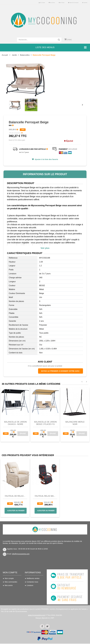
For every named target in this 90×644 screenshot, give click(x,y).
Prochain (83, 106)
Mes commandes (11, 582)
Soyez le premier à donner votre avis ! (61, 371)
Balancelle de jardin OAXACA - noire (15, 423)
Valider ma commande (73, 3)
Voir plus (45, 248)
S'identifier (85, 3)
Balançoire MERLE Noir (75, 423)
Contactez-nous (32, 582)
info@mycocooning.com (21, 554)
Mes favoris (52, 3)
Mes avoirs (9, 585)
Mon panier (62, 3)
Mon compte (42, 3)
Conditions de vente (34, 589)
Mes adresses (10, 589)
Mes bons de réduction (9, 597)
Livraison (30, 585)
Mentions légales (33, 596)
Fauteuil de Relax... (15, 496)
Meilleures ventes (33, 578)
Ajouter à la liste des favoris (46, 159)
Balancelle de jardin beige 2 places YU (45, 423)
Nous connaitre (32, 592)
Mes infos (8, 592)
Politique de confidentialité (32, 601)
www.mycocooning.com (37, 616)
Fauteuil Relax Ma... (45, 496)
